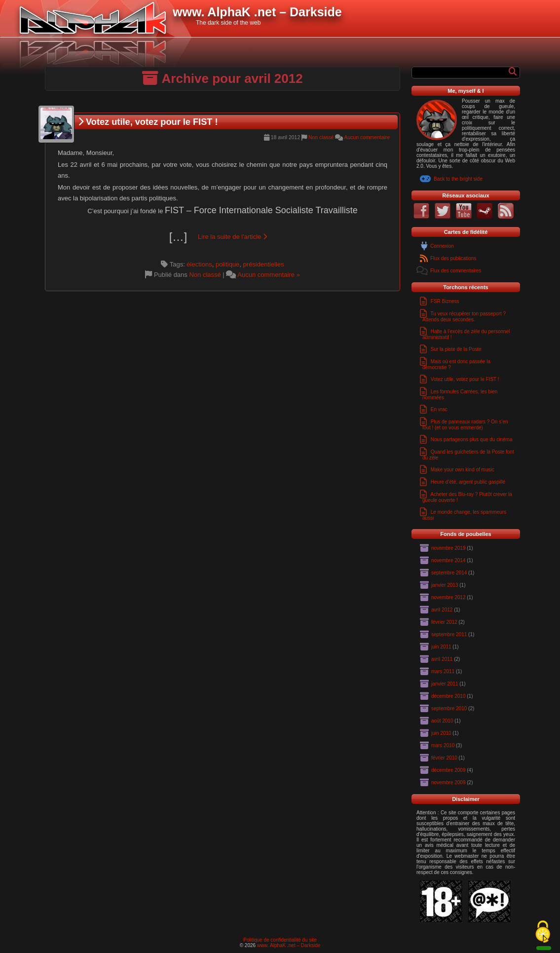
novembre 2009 (448, 782)
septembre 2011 (449, 634)
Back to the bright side (458, 179)
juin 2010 (441, 733)
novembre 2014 (448, 560)
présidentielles (264, 264)
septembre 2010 (449, 708)
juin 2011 (441, 647)
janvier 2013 (445, 585)
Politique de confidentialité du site (280, 940)
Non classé (321, 137)
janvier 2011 (445, 684)
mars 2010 (443, 745)
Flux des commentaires (456, 271)
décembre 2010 (448, 696)
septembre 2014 (449, 573)
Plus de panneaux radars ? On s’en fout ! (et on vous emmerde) (465, 425)
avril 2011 (442, 659)
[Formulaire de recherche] (462, 73)
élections (199, 264)
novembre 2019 (448, 548)
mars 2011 (443, 671)
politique (227, 264)
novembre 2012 (448, 597)
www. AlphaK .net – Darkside (289, 945)
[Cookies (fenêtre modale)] (543, 932)
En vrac (439, 409)
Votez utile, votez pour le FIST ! (148, 122)
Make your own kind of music (463, 470)
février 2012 (444, 622)
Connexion (442, 246)
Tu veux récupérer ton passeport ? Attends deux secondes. (464, 317)
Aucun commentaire (367, 137)
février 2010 (444, 758)
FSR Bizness (445, 301)
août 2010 (442, 721)
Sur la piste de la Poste (456, 349)
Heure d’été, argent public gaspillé (468, 482)
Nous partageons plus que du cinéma (472, 439)
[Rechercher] (513, 72)
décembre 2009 (448, 770)
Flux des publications (453, 258)
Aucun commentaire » (268, 275)
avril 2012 (442, 610)
